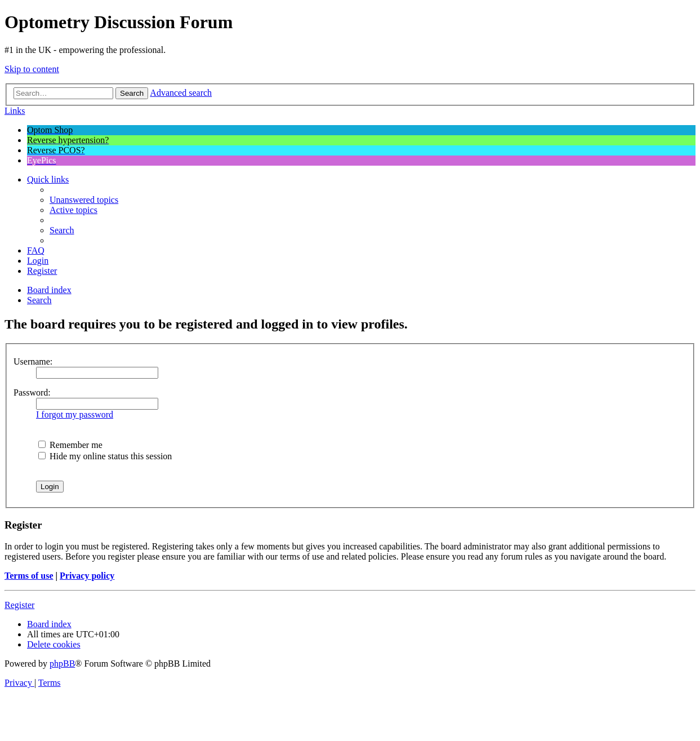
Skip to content (32, 69)
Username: (33, 361)
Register (19, 605)
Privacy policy (87, 576)
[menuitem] (84, 200)
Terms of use (29, 576)
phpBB (62, 664)
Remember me (70, 445)
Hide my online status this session (105, 456)
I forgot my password (75, 414)
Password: (32, 392)
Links (15, 111)
